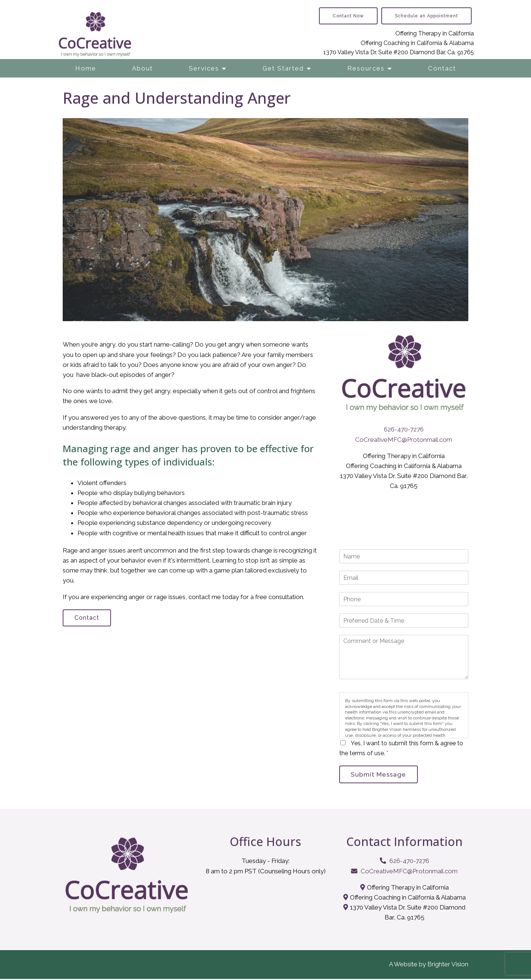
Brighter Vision (448, 966)
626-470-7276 (404, 429)
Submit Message (381, 775)
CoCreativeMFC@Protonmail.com (404, 440)
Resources (366, 68)
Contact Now (348, 16)
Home (86, 68)
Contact (442, 68)
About (143, 68)
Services (204, 68)
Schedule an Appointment (426, 16)
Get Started (283, 68)
